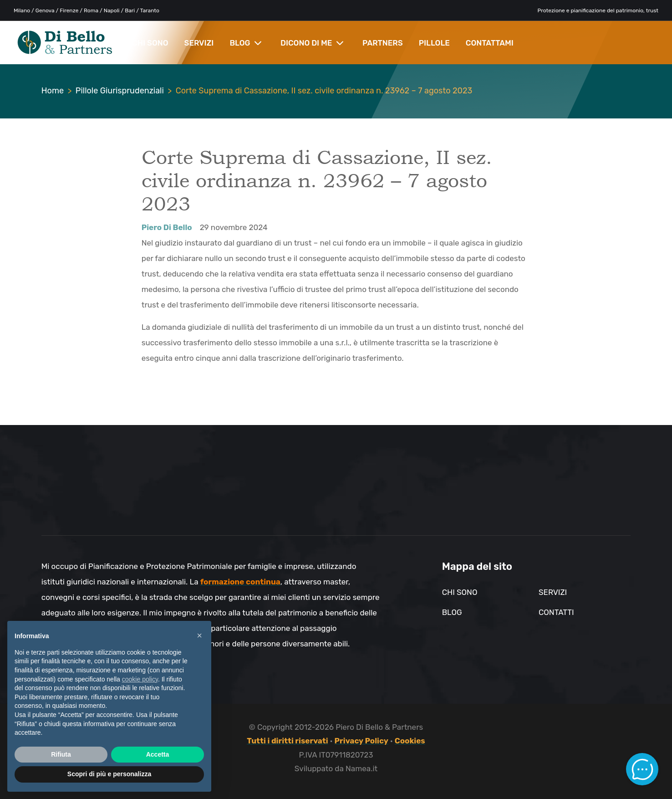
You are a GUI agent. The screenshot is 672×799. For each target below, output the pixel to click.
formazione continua (240, 582)
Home (53, 91)
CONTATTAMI (490, 43)
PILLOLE (434, 43)
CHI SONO (150, 43)
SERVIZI (199, 43)
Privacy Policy (361, 741)
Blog (452, 612)
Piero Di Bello (167, 227)
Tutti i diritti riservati (287, 741)
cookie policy (140, 679)
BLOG (246, 43)
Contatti (556, 612)
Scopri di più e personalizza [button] (109, 774)
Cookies (410, 741)
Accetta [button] (158, 754)
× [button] (199, 635)
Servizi (553, 592)
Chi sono (460, 592)
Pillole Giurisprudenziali (120, 91)
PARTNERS (383, 43)
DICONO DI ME (312, 43)
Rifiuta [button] (61, 754)
